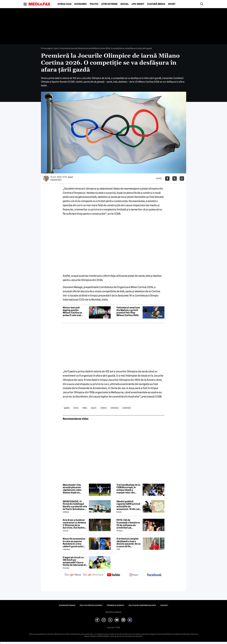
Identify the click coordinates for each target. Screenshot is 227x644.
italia (85, 408)
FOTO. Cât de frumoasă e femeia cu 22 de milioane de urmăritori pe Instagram (128, 524)
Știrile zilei (64, 4)
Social (125, 4)
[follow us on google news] (73, 575)
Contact (164, 605)
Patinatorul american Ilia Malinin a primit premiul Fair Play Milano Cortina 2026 (128, 311)
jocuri (94, 408)
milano (103, 408)
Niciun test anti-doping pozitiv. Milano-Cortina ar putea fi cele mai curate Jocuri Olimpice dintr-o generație (72, 311)
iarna (76, 408)
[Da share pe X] (175, 178)
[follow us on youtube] (114, 575)
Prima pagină (47, 48)
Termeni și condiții (115, 605)
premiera (127, 408)
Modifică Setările (114, 612)
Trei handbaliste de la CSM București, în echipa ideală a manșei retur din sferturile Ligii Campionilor (128, 489)
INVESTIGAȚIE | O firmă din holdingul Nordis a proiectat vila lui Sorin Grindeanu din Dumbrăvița (75, 505)
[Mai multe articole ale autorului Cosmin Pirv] (46, 178)
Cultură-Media (156, 4)
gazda (67, 408)
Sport (172, 4)
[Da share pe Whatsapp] (182, 178)
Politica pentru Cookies (91, 605)
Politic (94, 4)
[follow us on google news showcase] (93, 575)
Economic (81, 4)
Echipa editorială (67, 605)
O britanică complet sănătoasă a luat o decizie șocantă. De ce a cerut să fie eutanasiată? (129, 543)
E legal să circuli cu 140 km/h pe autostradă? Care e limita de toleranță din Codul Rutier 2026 (75, 561)
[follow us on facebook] (154, 575)
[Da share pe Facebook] (167, 178)
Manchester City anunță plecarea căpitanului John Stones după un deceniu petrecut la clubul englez (73, 489)
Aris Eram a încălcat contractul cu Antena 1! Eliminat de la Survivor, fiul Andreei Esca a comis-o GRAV (75, 524)
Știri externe (109, 4)
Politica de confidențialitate (142, 605)
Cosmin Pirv (56, 180)
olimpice (115, 408)
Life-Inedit (138, 4)
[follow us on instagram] (134, 575)
